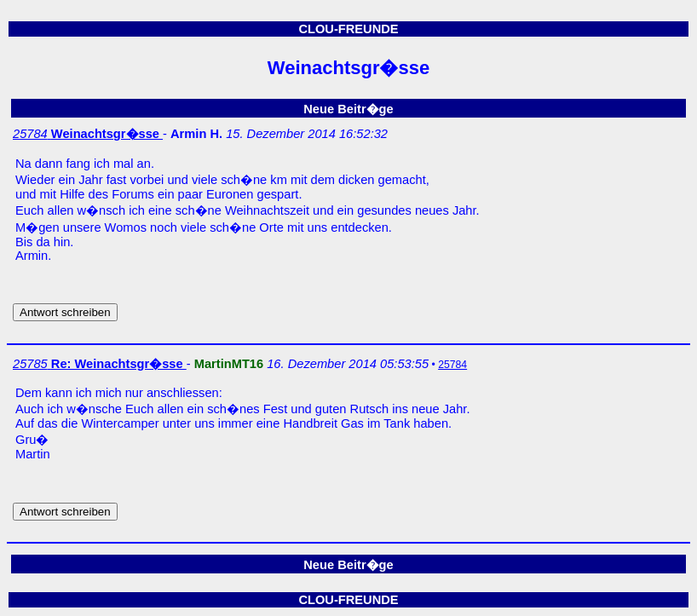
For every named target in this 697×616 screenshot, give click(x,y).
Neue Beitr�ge (348, 109)
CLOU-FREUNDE (348, 29)
